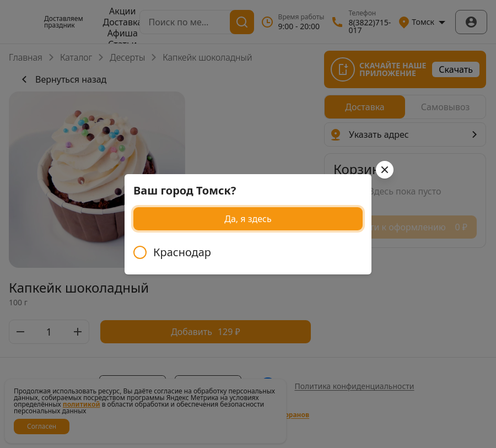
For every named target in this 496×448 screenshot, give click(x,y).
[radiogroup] (248, 252)
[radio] (248, 252)
